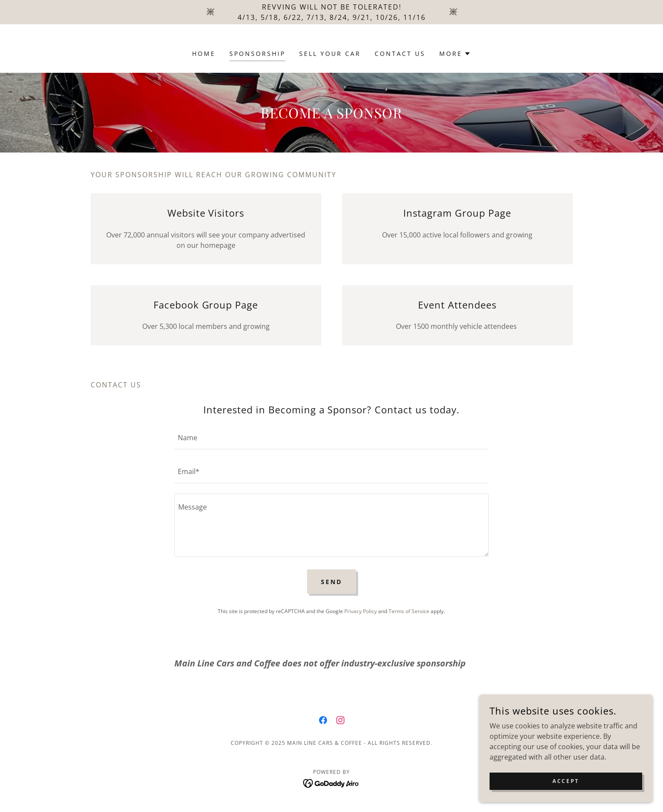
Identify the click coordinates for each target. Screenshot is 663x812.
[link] (323, 720)
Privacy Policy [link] (361, 611)
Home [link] (204, 54)
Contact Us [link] (400, 54)
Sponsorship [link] (257, 54)
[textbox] (331, 438)
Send (331, 582)
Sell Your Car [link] (330, 54)
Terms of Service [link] (409, 611)
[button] (455, 54)
